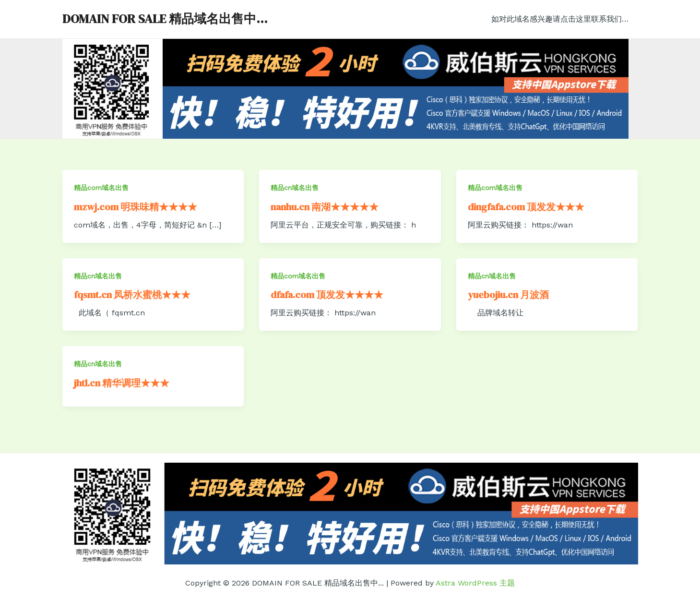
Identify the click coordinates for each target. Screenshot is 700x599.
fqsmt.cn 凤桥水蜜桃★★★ (132, 295)
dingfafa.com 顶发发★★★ (526, 207)
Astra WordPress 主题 (475, 583)
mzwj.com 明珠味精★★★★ (136, 207)
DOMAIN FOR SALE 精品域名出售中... (165, 19)
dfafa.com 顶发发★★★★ (327, 295)
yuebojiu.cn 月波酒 (508, 295)
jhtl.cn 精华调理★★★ (122, 383)
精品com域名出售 (101, 188)
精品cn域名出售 (295, 188)
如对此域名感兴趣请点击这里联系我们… (562, 19)
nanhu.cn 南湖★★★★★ (325, 207)
